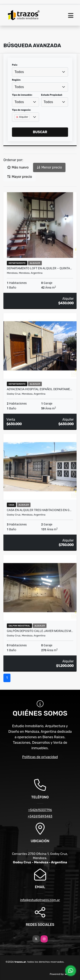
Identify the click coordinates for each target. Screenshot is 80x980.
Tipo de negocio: (21, 110)
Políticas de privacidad (40, 757)
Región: (16, 80)
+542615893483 (40, 816)
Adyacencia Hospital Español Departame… (39, 389)
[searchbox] (16, 124)
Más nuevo (18, 167)
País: (15, 65)
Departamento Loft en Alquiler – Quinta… (39, 268)
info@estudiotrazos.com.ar (40, 900)
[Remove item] (17, 117)
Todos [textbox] (19, 72)
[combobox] (40, 72)
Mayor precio (20, 177)
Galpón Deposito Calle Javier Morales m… (40, 631)
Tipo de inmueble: (22, 95)
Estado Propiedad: (52, 95)
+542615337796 (40, 810)
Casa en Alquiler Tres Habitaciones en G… (39, 510)
